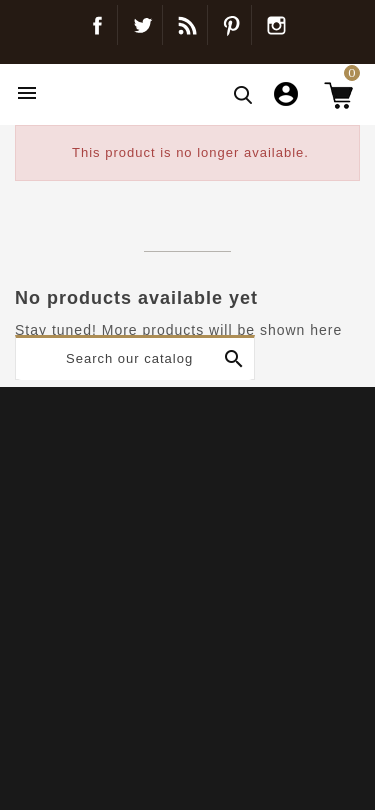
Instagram (277, 25)
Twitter (142, 25)
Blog (187, 25)
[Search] (135, 359)
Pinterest (231, 25)
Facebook (97, 25)
